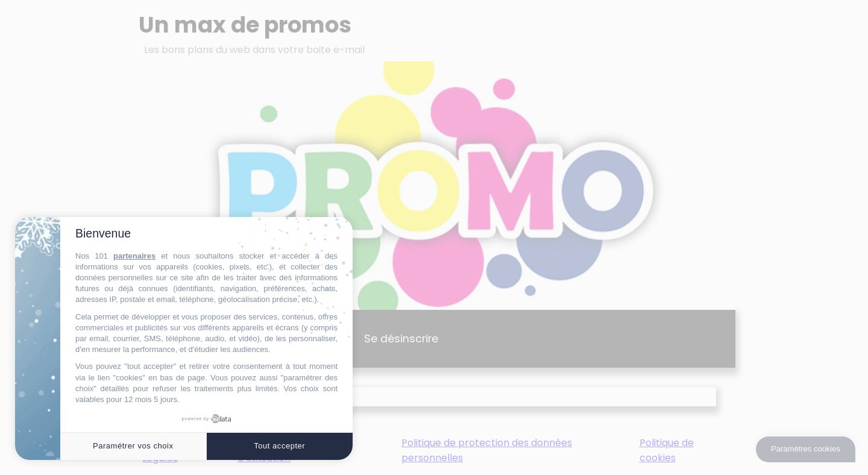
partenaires (134, 256)
